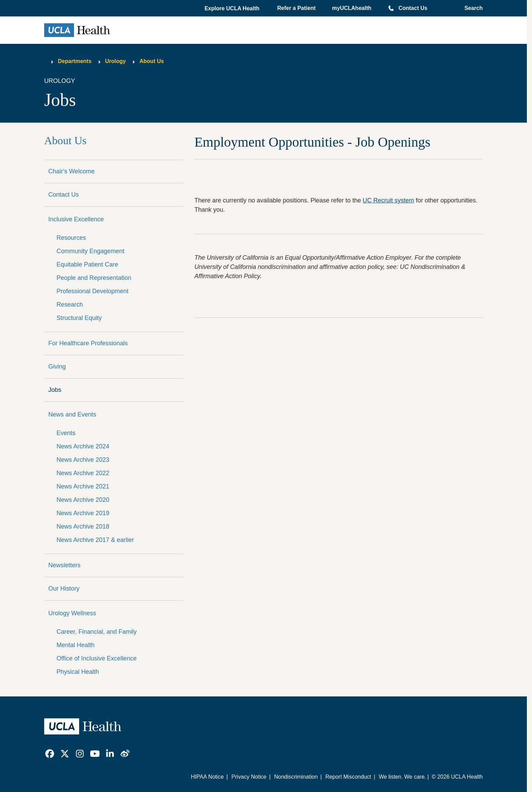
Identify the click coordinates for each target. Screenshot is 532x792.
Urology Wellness (72, 613)
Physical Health (78, 672)
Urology (115, 61)
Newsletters (64, 565)
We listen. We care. (403, 777)
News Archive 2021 (83, 486)
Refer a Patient (296, 8)
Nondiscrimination (296, 777)
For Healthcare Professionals (88, 343)
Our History (64, 589)
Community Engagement (90, 251)
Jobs (55, 390)
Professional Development (92, 291)
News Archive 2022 (83, 473)
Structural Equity (79, 318)
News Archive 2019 (83, 513)
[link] (50, 754)
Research (70, 305)
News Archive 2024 (83, 446)
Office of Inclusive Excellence (97, 658)
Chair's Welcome (71, 171)
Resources (71, 238)
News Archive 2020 (83, 500)
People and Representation (94, 278)
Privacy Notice (249, 777)
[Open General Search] (472, 8)
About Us (152, 61)
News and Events (72, 414)
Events (66, 433)
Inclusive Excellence (76, 219)
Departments (75, 61)
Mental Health (76, 645)
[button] (233, 9)
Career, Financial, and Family (97, 632)
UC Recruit (388, 200)
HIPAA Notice (207, 777)
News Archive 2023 (83, 460)
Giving (57, 367)
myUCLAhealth (352, 8)
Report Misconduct (348, 777)
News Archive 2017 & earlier (95, 540)
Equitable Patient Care (87, 264)
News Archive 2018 (83, 527)
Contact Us (413, 8)
